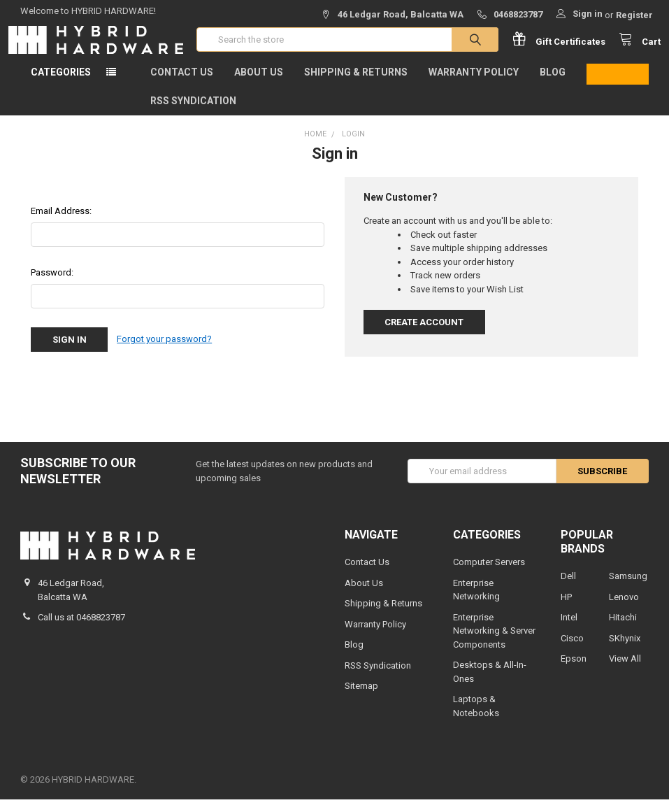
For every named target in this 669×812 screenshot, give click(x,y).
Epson (574, 671)
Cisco (572, 651)
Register (634, 15)
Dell (568, 589)
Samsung (628, 589)
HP (566, 610)
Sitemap (361, 698)
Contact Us (182, 85)
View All (625, 671)
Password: (52, 285)
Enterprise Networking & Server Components (494, 643)
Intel (569, 630)
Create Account (424, 335)
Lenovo (624, 610)
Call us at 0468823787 (81, 630)
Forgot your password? (164, 352)
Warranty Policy (474, 85)
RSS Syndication (193, 113)
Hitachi (623, 630)
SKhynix (625, 651)
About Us (259, 85)
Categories (61, 85)
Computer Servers (489, 575)
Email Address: (61, 223)
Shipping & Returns (356, 85)
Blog (553, 85)
